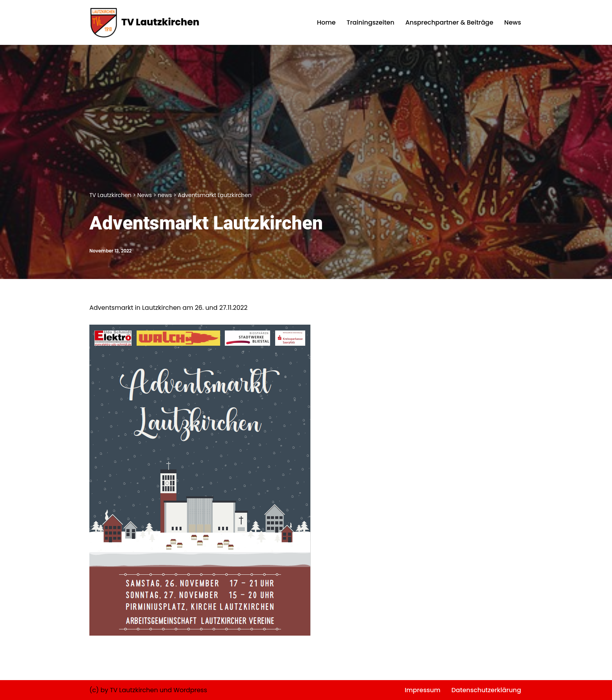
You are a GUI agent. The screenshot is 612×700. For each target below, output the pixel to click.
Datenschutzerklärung (486, 690)
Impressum (423, 690)
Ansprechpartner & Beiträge (449, 22)
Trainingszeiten (370, 22)
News (513, 22)
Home (326, 22)
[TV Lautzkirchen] (144, 22)
